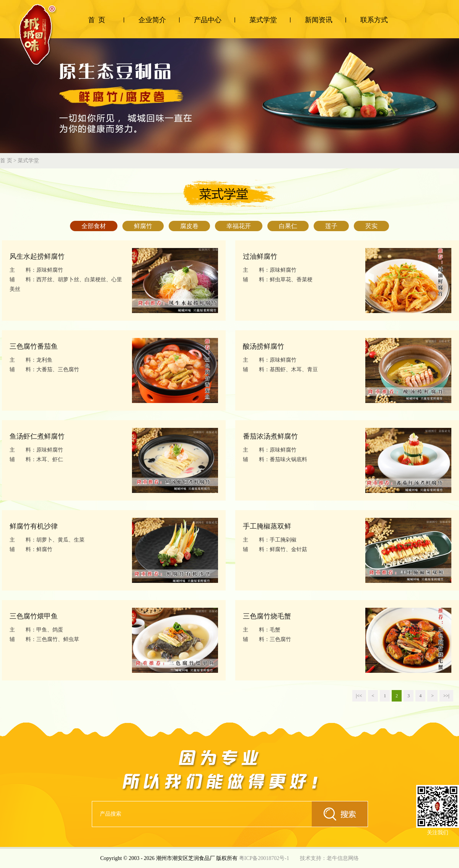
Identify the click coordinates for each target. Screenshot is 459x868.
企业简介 (152, 20)
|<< (359, 696)
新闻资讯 (319, 20)
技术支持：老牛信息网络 (329, 858)
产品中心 (208, 20)
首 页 (97, 20)
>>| (446, 696)
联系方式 (374, 20)
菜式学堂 (263, 20)
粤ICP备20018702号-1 (264, 858)
